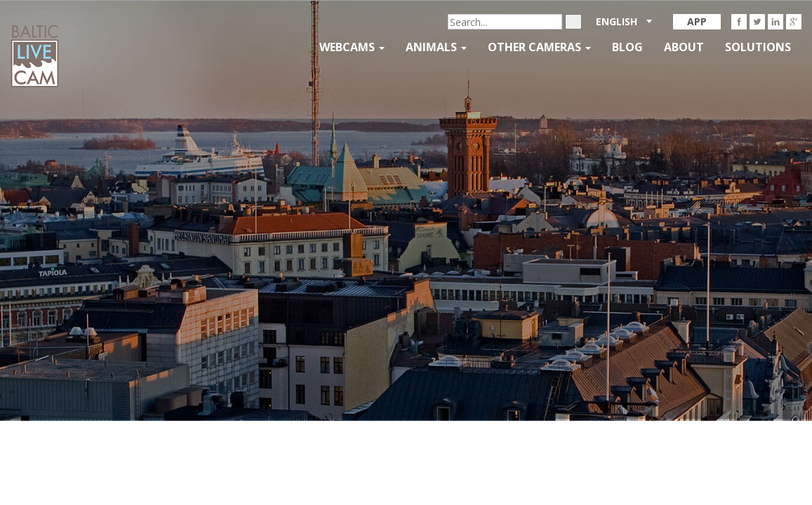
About (684, 47)
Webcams (352, 47)
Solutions (758, 47)
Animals (436, 47)
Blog (627, 47)
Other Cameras (539, 47)
